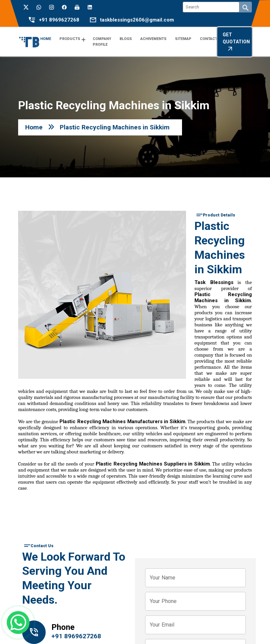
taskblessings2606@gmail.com (137, 20)
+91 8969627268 (59, 20)
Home (34, 127)
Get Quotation (236, 42)
